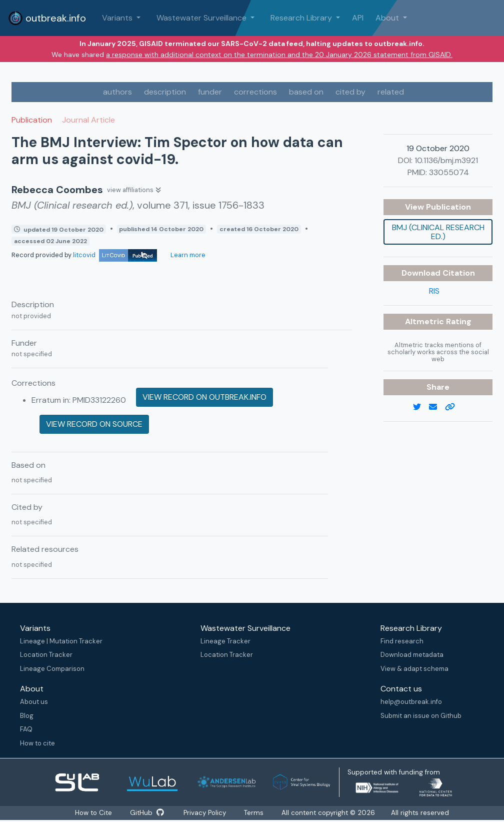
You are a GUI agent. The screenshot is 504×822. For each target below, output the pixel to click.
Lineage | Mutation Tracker (61, 641)
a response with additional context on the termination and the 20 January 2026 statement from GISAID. (279, 55)
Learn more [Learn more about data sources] (187, 255)
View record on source (94, 424)
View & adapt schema (414, 669)
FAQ (26, 729)
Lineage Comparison (52, 669)
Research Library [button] (302, 18)
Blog (27, 716)
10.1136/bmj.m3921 (446, 160)
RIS (434, 291)
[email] (437, 407)
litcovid (115, 255)
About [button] (388, 18)
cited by (350, 92)
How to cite (37, 743)
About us (34, 702)
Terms (255, 813)
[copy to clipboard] (454, 407)
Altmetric (425, 321)
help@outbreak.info (411, 702)
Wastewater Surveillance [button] (202, 18)
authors (117, 92)
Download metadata (412, 655)
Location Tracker (46, 655)
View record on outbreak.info (204, 397)
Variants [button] (118, 18)
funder (210, 92)
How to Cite (94, 813)
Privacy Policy (205, 813)
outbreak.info (47, 18)
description (165, 92)
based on (306, 92)
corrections (255, 92)
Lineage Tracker (225, 641)
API (358, 18)
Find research (402, 641)
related (391, 92)
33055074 (449, 172)
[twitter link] (421, 407)
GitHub (147, 813)
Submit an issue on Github (421, 716)
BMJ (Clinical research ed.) (438, 232)
